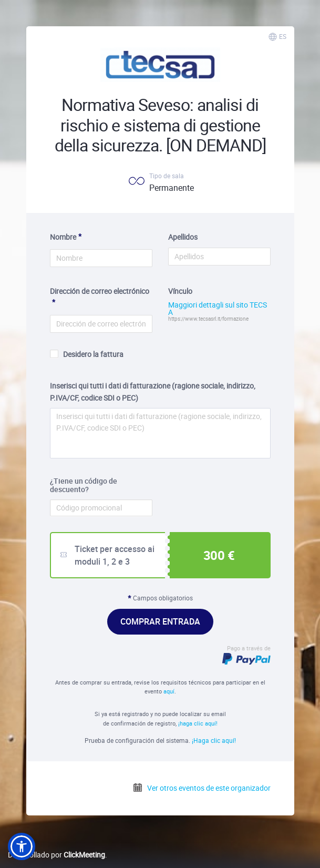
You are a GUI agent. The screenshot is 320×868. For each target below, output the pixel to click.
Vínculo (180, 291)
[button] (22, 846)
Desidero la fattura (87, 354)
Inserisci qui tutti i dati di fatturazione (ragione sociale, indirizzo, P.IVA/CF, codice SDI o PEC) (153, 391)
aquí (169, 691)
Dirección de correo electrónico (100, 291)
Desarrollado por (56, 855)
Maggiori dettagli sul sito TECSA (218, 308)
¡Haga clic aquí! (214, 740)
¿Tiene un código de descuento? (84, 486)
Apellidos (183, 237)
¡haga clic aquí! (198, 723)
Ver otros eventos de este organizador (202, 788)
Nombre (63, 237)
